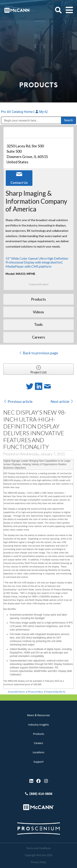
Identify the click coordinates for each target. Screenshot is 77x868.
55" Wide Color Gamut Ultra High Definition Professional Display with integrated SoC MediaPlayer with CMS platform (37, 262)
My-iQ (41, 112)
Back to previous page (38, 353)
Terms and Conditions (38, 848)
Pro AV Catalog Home (17, 112)
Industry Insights (38, 725)
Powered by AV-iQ (55, 692)
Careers (38, 743)
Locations (38, 753)
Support (38, 762)
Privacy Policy (35, 692)
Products (39, 734)
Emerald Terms (17, 692)
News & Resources (38, 715)
